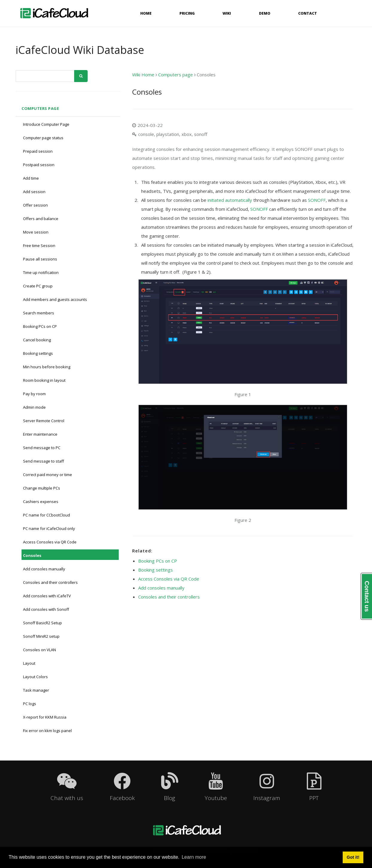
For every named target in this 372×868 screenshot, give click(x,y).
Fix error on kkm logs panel (47, 731)
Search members (39, 313)
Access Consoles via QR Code (50, 542)
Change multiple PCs (42, 488)
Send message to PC (42, 448)
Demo (265, 13)
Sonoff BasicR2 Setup (42, 623)
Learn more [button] (194, 857)
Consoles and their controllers (50, 582)
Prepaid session (38, 151)
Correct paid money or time (48, 475)
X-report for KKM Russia (45, 717)
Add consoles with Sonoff (46, 609)
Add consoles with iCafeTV (47, 596)
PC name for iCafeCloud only (49, 528)
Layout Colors (35, 677)
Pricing (187, 13)
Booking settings (38, 353)
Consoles (32, 555)
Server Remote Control (44, 421)
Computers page (40, 108)
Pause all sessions (40, 259)
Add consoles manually (44, 569)
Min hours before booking (47, 367)
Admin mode (34, 407)
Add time (31, 178)
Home (146, 13)
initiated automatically (230, 200)
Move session (36, 232)
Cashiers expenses (41, 502)
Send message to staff (44, 461)
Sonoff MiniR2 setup (41, 636)
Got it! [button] (353, 857)
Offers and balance (41, 219)
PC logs (30, 704)
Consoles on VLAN (39, 650)
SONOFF (316, 200)
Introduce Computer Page (46, 124)
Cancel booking (37, 340)
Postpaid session (39, 165)
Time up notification (41, 272)
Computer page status (43, 138)
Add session (34, 192)
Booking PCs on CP (40, 326)
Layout (29, 663)
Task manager (36, 690)
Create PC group (38, 286)
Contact (308, 13)
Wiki (227, 13)
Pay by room (34, 394)
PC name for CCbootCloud (46, 515)
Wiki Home (143, 75)
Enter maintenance (40, 434)
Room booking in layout (44, 380)
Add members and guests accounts (55, 299)
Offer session (35, 205)
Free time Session (39, 246)
